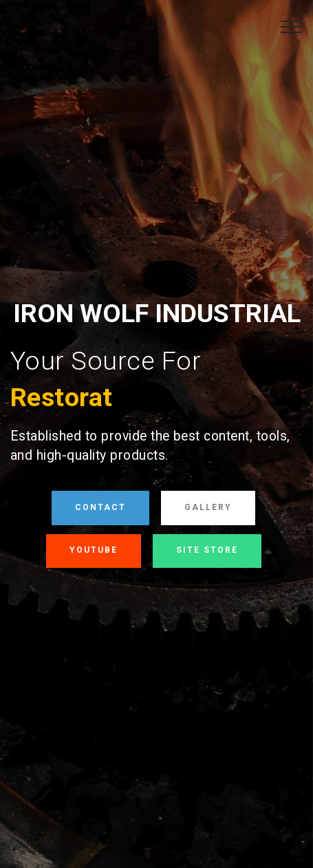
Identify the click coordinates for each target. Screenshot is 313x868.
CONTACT (100, 507)
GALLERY (208, 507)
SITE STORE (207, 550)
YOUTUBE (94, 550)
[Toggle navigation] (291, 27)
